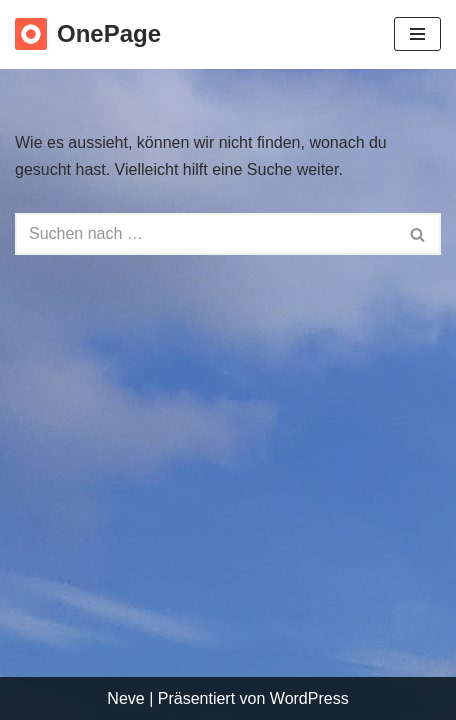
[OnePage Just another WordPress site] (88, 34)
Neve (125, 698)
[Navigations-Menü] (417, 34)
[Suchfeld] (205, 234)
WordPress (309, 698)
